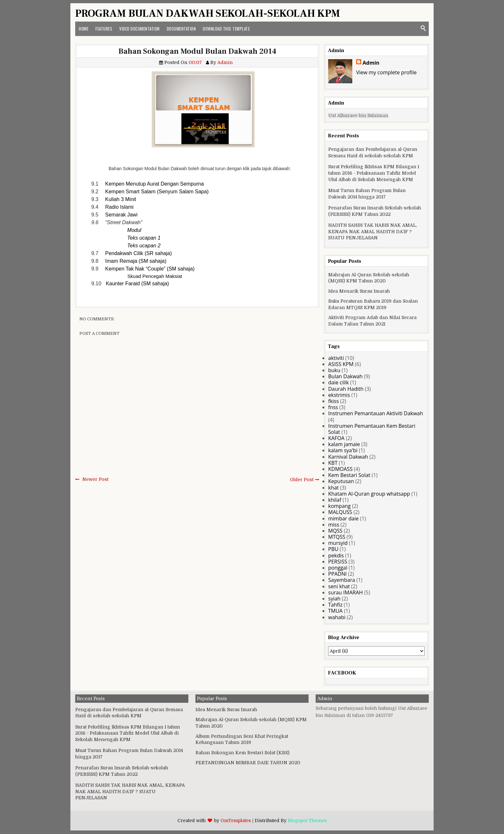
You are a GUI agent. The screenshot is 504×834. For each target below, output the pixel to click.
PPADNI (337, 574)
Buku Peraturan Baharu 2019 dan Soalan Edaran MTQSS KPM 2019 (373, 304)
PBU (333, 549)
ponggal (338, 568)
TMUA (335, 611)
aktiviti (336, 358)
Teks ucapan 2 (144, 246)
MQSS (335, 531)
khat (333, 488)
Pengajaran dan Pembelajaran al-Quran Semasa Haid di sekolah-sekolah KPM (373, 152)
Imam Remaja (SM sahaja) (136, 261)
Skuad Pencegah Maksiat (155, 276)
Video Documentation (139, 29)
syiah (334, 599)
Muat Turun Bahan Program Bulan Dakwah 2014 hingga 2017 (367, 194)
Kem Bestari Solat (349, 475)
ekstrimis (339, 395)
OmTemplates (236, 820)
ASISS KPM (341, 364)
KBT (333, 463)
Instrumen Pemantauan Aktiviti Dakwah (376, 413)
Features (104, 29)
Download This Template (226, 29)
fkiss (333, 401)
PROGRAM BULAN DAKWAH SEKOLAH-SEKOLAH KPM (208, 14)
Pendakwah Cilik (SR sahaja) (138, 253)
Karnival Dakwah (348, 457)
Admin (371, 63)
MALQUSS (340, 512)
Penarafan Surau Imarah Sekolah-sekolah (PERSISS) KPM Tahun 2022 (375, 211)
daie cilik (338, 382)
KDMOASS (340, 469)
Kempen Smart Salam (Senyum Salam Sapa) (157, 192)
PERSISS (338, 562)
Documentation (181, 29)
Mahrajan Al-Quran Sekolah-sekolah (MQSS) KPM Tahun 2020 (369, 278)
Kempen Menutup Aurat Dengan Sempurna (154, 184)
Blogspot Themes (307, 820)
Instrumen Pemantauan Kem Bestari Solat (372, 429)
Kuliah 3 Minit (121, 199)
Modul (134, 230)
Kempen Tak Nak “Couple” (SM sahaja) (150, 269)
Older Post (302, 480)
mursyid (338, 543)
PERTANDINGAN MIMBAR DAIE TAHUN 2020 (248, 763)
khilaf (335, 500)
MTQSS (337, 537)
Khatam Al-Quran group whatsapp (369, 494)
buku (334, 370)
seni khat (339, 586)
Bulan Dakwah (345, 376)
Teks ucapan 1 (144, 238)
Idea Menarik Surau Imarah (359, 291)
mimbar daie (343, 518)
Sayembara (342, 580)
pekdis (336, 555)
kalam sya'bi (343, 450)
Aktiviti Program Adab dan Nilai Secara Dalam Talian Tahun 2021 (372, 321)
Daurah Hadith (346, 389)
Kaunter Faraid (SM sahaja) (137, 284)
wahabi (337, 617)
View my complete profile (386, 72)
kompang (339, 506)
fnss (333, 407)
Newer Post (95, 479)
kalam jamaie (344, 444)
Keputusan (341, 481)
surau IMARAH (346, 592)
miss (334, 525)
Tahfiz (335, 605)
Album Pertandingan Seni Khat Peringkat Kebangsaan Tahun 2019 (242, 739)
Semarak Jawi (121, 215)
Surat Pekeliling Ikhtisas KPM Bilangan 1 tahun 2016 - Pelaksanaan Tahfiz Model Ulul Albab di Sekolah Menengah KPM (374, 173)
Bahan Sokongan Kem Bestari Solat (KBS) (242, 753)
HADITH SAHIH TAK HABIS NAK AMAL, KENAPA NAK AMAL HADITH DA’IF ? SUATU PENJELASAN (373, 231)
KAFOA (336, 438)
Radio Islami (119, 207)
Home (84, 29)
